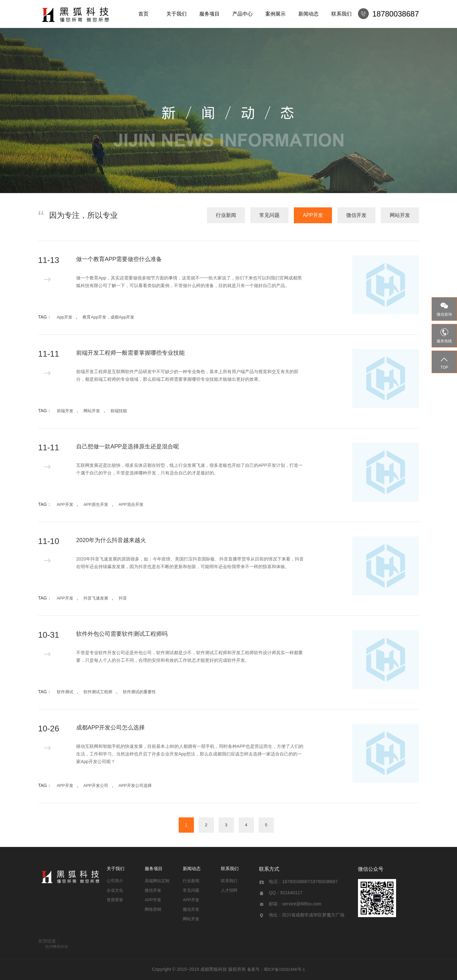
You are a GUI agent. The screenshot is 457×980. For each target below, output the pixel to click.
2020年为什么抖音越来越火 (111, 540)
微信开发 (356, 215)
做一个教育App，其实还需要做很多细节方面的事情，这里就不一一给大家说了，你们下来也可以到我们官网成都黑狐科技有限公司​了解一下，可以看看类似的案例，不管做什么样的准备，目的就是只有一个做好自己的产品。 (189, 282)
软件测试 (65, 692)
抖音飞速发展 (96, 598)
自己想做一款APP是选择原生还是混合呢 (128, 446)
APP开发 (313, 215)
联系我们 (341, 14)
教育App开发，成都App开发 (108, 317)
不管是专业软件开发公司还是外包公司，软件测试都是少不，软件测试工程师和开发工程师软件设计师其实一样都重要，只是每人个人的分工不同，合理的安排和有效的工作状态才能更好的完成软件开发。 (189, 656)
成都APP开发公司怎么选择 (110, 728)
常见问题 (269, 215)
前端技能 (119, 411)
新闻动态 (308, 14)
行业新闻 (226, 215)
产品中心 (242, 14)
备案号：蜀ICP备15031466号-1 (276, 969)
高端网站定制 (157, 881)
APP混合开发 (131, 504)
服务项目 (209, 14)
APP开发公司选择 (135, 785)
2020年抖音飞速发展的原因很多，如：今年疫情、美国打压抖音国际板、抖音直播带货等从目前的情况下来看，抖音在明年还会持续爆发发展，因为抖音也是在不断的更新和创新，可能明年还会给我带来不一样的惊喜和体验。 (190, 563)
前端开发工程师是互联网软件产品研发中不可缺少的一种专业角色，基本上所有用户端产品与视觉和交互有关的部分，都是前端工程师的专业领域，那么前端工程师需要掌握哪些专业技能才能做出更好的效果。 (187, 375)
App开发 (65, 317)
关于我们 (176, 14)
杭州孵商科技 (57, 947)
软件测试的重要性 (139, 692)
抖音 (123, 598)
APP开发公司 (96, 785)
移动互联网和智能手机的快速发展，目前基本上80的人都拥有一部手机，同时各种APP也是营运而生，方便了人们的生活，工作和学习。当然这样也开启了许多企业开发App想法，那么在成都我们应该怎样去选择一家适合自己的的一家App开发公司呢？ (190, 754)
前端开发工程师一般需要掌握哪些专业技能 (130, 353)
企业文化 (115, 890)
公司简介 (115, 881)
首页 (143, 14)
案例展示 (275, 14)
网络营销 (153, 909)
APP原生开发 (96, 504)
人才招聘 (229, 890)
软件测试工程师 (98, 692)
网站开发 (400, 215)
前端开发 (65, 411)
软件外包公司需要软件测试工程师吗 (122, 634)
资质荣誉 (115, 900)
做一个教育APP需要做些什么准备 (119, 259)
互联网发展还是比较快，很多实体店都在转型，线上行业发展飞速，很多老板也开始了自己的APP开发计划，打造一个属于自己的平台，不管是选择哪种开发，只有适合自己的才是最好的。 (189, 469)
